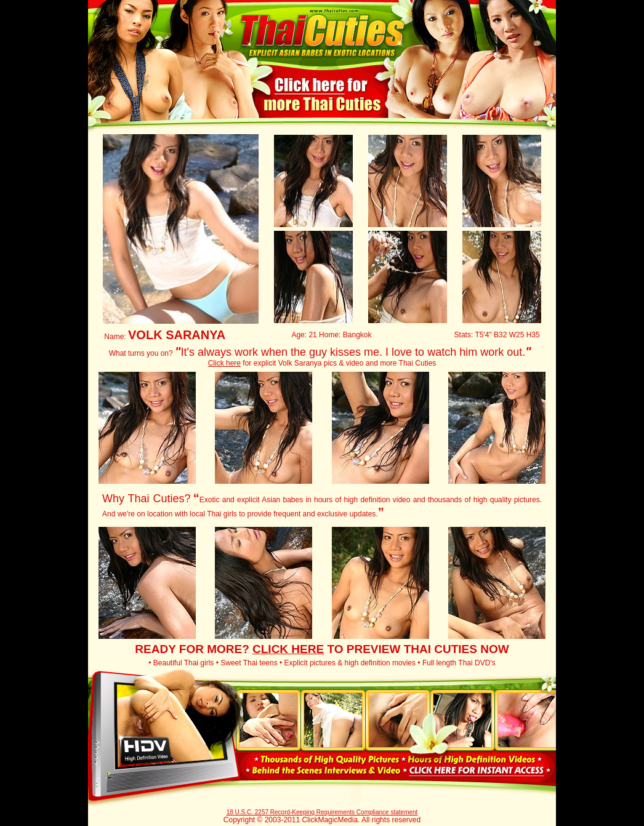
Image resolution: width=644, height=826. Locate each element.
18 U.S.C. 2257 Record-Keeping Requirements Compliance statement (322, 812)
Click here (224, 363)
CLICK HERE (288, 649)
